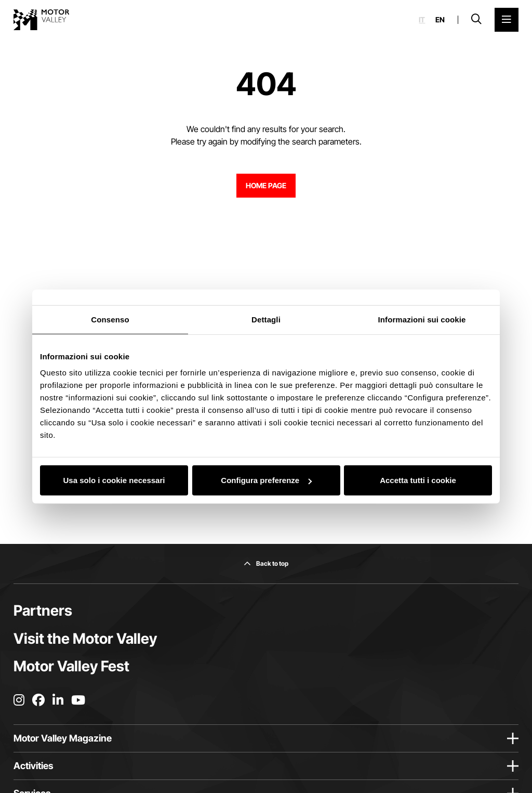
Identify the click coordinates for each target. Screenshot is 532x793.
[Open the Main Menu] (507, 20)
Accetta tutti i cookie (418, 480)
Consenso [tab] (110, 319)
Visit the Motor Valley (85, 639)
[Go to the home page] (42, 20)
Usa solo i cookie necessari (114, 480)
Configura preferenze (266, 480)
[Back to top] (266, 564)
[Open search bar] (476, 20)
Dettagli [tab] (266, 319)
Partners (43, 610)
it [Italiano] (422, 20)
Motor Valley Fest (71, 666)
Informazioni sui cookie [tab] (422, 319)
